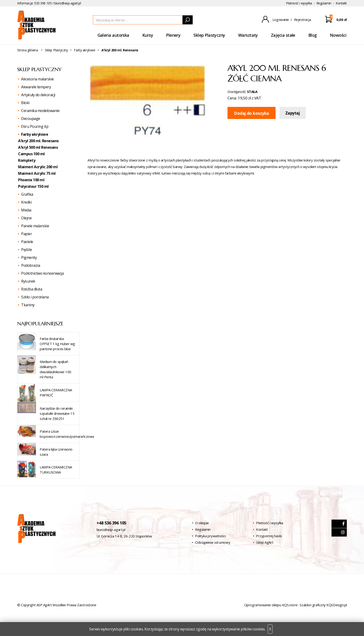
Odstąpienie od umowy (213, 542)
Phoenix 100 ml (31, 180)
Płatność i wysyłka (299, 3)
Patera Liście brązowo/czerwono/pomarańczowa (67, 434)
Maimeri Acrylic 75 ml (37, 173)
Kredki (26, 202)
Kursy (148, 35)
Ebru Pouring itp (35, 126)
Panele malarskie (35, 226)
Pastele (27, 242)
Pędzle (26, 250)
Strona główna (28, 50)
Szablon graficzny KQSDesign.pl (323, 605)
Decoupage (31, 119)
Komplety (27, 160)
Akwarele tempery (36, 87)
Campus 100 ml (31, 154)
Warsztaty (248, 35)
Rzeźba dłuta (32, 289)
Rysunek (28, 281)
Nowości (338, 35)
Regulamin (324, 3)
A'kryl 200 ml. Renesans (38, 141)
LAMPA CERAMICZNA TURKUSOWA (56, 470)
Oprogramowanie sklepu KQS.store (271, 605)
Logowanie (281, 20)
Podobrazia (31, 265)
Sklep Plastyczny (209, 35)
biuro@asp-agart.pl (68, 3)
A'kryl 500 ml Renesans (38, 147)
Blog (313, 35)
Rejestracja (302, 20)
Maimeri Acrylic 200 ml (38, 167)
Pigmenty (29, 257)
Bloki (25, 103)
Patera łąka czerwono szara (56, 452)
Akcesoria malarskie (37, 79)
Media (26, 210)
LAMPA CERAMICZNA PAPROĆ (56, 392)
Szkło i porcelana (35, 297)
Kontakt (341, 3)
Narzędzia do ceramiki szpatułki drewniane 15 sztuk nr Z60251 (57, 413)
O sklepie (202, 523)
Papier (26, 234)
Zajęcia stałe (283, 35)
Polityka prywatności (210, 536)
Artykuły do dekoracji (38, 95)
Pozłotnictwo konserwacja (42, 273)
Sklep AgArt (265, 542)
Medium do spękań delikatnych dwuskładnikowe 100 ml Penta (55, 369)
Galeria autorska (113, 35)
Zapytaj (293, 113)
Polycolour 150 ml (33, 186)
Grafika (27, 194)
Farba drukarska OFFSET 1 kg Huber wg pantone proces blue (57, 344)
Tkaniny (28, 305)
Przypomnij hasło (269, 536)
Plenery (173, 35)
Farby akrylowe (84, 50)
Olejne (26, 218)
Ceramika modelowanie (40, 111)
